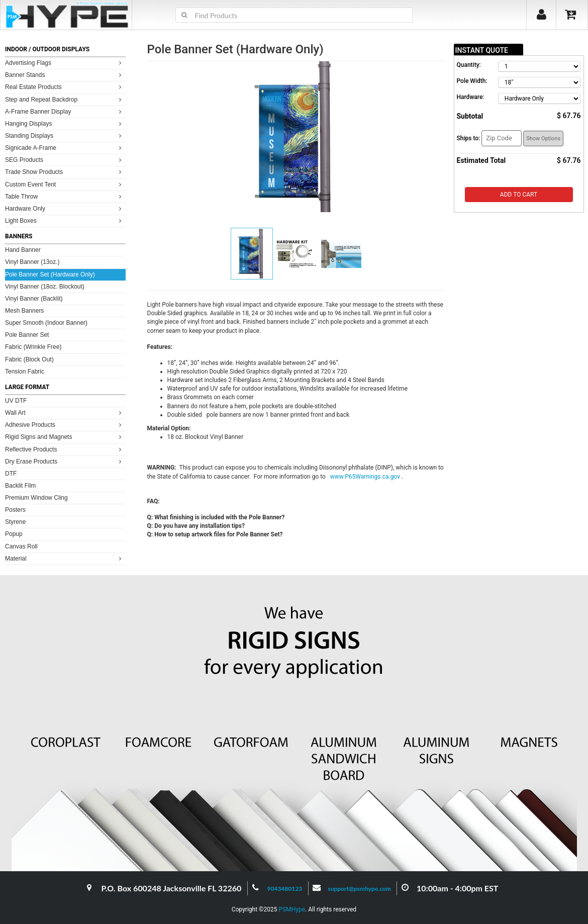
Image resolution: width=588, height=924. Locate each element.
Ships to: (469, 138)
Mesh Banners (24, 311)
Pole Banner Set (27, 335)
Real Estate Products (65, 87)
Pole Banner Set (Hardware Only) (50, 274)
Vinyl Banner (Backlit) (34, 299)
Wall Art (65, 412)
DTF (11, 474)
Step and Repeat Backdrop (65, 99)
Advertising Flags (65, 63)
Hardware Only (65, 208)
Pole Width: (472, 81)
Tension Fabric (25, 372)
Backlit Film (20, 486)
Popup (14, 534)
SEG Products (65, 160)
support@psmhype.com (359, 889)
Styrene (15, 522)
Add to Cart (519, 195)
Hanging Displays (65, 123)
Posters (15, 510)
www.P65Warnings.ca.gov (366, 477)
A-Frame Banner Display (65, 111)
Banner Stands (65, 75)
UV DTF (16, 401)
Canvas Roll (21, 546)
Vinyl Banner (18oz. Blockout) (45, 287)
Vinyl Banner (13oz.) (32, 262)
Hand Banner (23, 250)
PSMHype (292, 909)
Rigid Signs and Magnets (65, 437)
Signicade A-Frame (65, 148)
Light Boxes (65, 220)
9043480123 (285, 889)
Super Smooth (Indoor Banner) (46, 323)
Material (65, 558)
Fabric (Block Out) (29, 359)
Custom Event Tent (65, 184)
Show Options (543, 138)
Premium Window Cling (36, 498)
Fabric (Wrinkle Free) (33, 347)
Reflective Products (65, 449)
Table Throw (65, 196)
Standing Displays (65, 135)
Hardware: (471, 97)
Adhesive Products (65, 425)
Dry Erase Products (65, 461)
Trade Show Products (65, 172)
